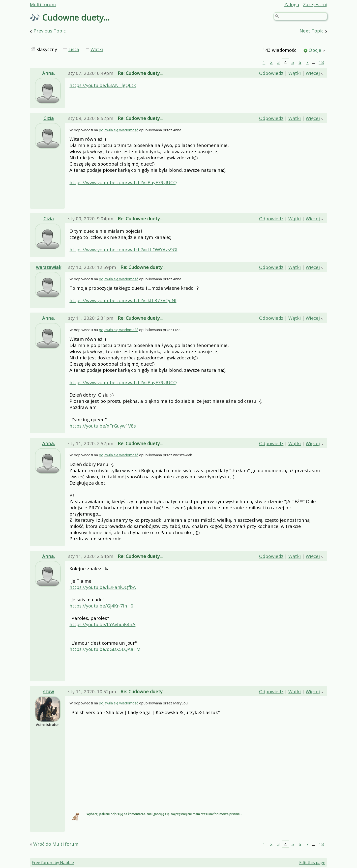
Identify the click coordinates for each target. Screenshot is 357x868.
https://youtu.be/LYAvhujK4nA (102, 624)
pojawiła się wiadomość (119, 130)
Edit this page (312, 862)
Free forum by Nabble (53, 862)
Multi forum (43, 4)
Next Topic (312, 31)
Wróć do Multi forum (56, 844)
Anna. (48, 73)
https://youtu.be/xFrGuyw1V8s (103, 426)
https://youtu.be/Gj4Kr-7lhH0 (101, 606)
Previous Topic (50, 31)
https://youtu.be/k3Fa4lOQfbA (103, 587)
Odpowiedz (271, 73)
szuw (48, 691)
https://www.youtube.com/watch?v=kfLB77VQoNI (123, 300)
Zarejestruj (315, 4)
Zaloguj (292, 4)
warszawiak (49, 267)
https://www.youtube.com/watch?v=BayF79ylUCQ (123, 182)
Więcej (313, 73)
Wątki (97, 49)
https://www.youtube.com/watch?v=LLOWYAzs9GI (123, 249)
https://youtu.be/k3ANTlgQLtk (103, 85)
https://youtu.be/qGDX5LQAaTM (105, 649)
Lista (74, 49)
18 (321, 62)
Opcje (315, 50)
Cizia (49, 118)
